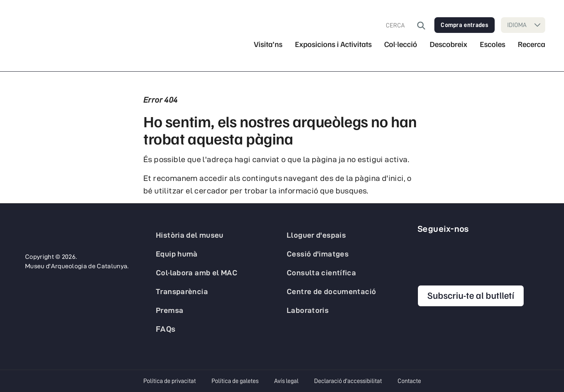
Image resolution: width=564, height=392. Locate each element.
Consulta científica (321, 273)
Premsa (170, 310)
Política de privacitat (170, 381)
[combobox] (401, 25)
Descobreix (448, 44)
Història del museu (190, 235)
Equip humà (177, 254)
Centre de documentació (331, 291)
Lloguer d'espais (316, 235)
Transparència (182, 291)
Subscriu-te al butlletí (471, 295)
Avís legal (286, 381)
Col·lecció (401, 44)
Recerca (531, 44)
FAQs (166, 329)
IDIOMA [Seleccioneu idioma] (517, 25)
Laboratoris (308, 310)
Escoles (493, 44)
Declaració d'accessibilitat (348, 381)
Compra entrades (465, 25)
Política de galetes (235, 381)
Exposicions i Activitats (333, 44)
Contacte (409, 381)
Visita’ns (268, 44)
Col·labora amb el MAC (197, 273)
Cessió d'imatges (318, 254)
